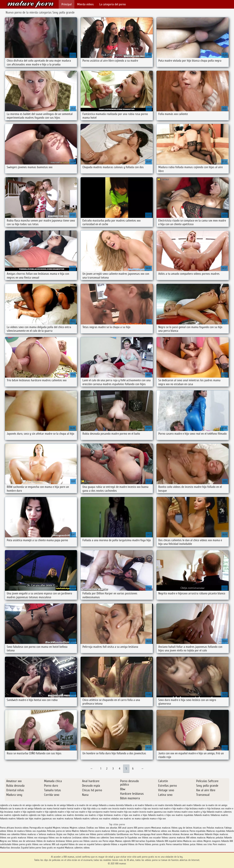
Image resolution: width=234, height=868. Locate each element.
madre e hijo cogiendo (25, 812)
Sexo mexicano (117, 838)
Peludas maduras (215, 828)
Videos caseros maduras (173, 838)
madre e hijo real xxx (68, 812)
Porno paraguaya (142, 834)
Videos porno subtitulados (103, 834)
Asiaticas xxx (200, 828)
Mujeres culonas (78, 828)
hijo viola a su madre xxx (99, 809)
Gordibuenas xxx (125, 834)
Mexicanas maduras (161, 828)
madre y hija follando (204, 812)
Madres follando (80, 831)
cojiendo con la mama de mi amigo (49, 805)
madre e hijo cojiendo (47, 812)
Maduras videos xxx (161, 831)
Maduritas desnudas (10, 848)
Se (126, 838)
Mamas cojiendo (123, 841)
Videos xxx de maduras (60, 838)
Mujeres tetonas (61, 828)
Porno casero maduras (99, 831)
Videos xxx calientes (99, 838)
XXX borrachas (138, 841)
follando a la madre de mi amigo (82, 805)
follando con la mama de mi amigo (17, 809)
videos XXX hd (144, 831)
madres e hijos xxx (166, 815)
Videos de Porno (136, 844)
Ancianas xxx (187, 834)
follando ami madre (183, 805)
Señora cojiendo (103, 844)
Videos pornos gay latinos (124, 831)
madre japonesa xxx (157, 812)
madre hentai (110, 812)
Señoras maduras (47, 834)
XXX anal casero (126, 828)
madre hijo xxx (124, 812)
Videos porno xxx (74, 841)
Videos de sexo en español (82, 844)
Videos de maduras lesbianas (51, 841)
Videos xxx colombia (10, 834)
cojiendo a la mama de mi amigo (16, 805)
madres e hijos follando (144, 815)
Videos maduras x (29, 834)
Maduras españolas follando (220, 831)
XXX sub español (60, 844)
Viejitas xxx (73, 834)
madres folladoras (211, 815)
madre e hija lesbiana (187, 809)
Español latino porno (31, 848)
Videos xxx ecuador (152, 838)
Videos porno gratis (22, 844)
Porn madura (219, 844)
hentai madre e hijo (77, 809)
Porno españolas (198, 831)
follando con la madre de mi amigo (210, 805)
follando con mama (43, 809)
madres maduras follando (69, 819)
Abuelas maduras (181, 831)
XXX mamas (30, 4)
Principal (67, 4)
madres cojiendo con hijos (33, 815)
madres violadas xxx (113, 819)
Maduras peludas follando (219, 838)
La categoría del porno (113, 4)
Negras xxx (6, 841)
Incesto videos (22, 828)
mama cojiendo (142, 819)
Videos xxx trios (205, 844)
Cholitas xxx (92, 828)
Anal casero (157, 834)
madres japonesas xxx (45, 819)
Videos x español (119, 844)
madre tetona (174, 812)
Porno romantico (174, 844)
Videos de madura (16, 831)
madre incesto (139, 812)
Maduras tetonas (171, 834)
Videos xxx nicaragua (37, 838)
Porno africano (7, 828)
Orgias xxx (62, 834)
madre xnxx (187, 812)
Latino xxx (84, 834)
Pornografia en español (41, 828)
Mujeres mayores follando (217, 841)
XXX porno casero (143, 828)
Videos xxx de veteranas (24, 841)
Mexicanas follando (203, 834)
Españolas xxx (134, 838)
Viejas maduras (221, 834)
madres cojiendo (12, 815)
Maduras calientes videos (77, 848)
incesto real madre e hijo (164, 809)
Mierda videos (85, 4)
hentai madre (60, 809)
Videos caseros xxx (93, 841)
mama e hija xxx (158, 819)
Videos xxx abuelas (108, 828)
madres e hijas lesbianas (101, 815)
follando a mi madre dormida (159, 805)
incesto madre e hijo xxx (139, 809)
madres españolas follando (189, 815)
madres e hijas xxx (123, 815)
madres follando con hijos (21, 819)
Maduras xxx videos (193, 841)
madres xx (129, 819)
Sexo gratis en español (53, 848)
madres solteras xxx (92, 819)
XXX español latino (174, 841)
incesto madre (119, 809)
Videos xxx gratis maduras (14, 838)
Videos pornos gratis (155, 844)
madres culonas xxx (56, 815)
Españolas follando (155, 841)
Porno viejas (108, 841)
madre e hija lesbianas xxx (211, 809)
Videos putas (189, 844)
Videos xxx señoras (42, 844)
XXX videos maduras (196, 838)
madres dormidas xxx (77, 815)
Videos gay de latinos (182, 828)
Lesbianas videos (81, 838)
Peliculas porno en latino (59, 831)
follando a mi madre (134, 805)
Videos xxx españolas (36, 831)
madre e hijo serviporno (91, 812)
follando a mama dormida (111, 805)
